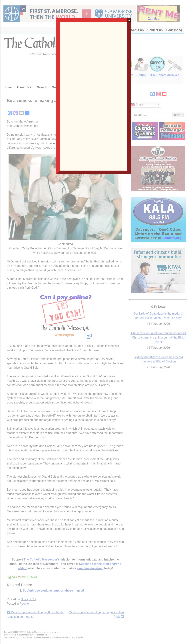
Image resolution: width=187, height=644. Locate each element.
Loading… (94, 96)
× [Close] (129, 20)
